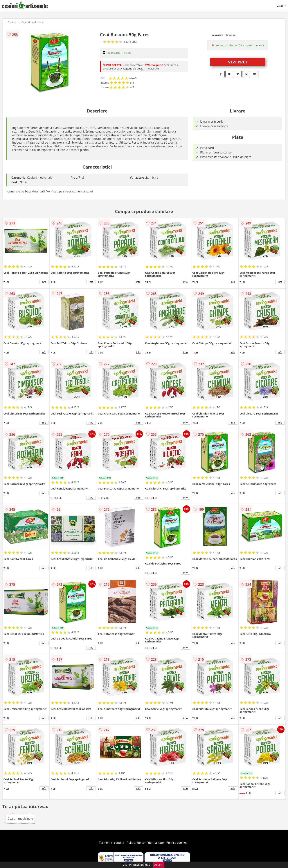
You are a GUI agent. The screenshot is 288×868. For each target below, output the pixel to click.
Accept (159, 865)
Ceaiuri (282, 6)
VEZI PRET (238, 62)
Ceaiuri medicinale (33, 22)
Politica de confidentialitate (145, 843)
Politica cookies (177, 843)
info (44, 282)
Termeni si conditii (112, 843)
